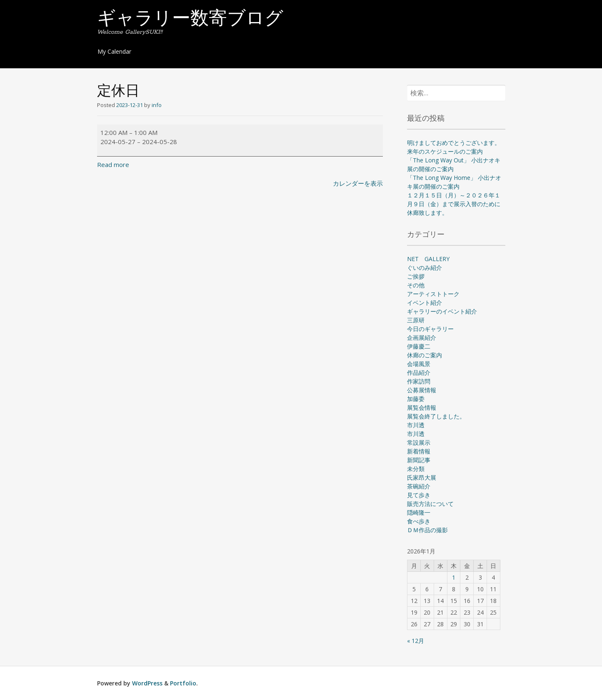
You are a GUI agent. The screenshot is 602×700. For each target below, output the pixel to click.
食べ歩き (419, 521)
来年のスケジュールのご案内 (445, 151)
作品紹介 (419, 372)
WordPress (147, 683)
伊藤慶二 (419, 346)
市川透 (416, 425)
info (157, 105)
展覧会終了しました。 (436, 416)
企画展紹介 (422, 338)
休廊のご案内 (425, 355)
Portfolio (183, 683)
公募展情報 (422, 390)
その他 (416, 285)
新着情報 (419, 451)
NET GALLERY (428, 259)
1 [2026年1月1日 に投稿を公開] (454, 577)
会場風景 (419, 364)
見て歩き (419, 495)
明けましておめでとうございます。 (454, 143)
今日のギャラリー (430, 329)
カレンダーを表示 (358, 183)
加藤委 (416, 399)
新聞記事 (419, 460)
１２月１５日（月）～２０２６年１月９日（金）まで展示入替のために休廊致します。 (454, 204)
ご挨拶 (416, 276)
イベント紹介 (425, 303)
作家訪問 (419, 381)
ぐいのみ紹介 (425, 268)
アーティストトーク (433, 294)
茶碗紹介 (419, 486)
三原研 (416, 320)
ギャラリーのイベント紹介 (442, 311)
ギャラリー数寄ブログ (190, 20)
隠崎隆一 (419, 512)
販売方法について (430, 504)
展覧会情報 (422, 407)
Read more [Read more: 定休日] (113, 164)
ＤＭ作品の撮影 (427, 530)
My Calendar (114, 51)
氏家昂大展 (422, 477)
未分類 (416, 469)
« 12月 (416, 641)
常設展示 (419, 442)
